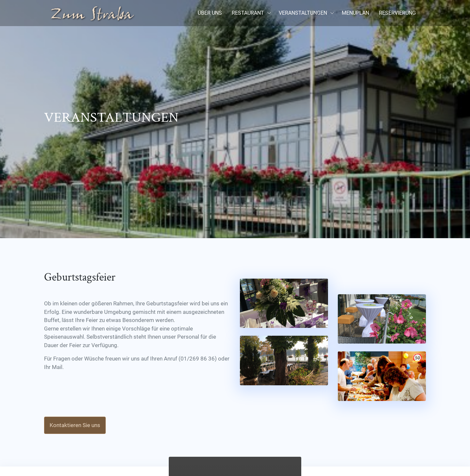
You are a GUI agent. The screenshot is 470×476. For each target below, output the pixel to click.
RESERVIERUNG (397, 13)
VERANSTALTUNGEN (303, 13)
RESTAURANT (248, 13)
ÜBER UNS (210, 13)
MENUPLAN (355, 13)
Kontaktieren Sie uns (75, 425)
